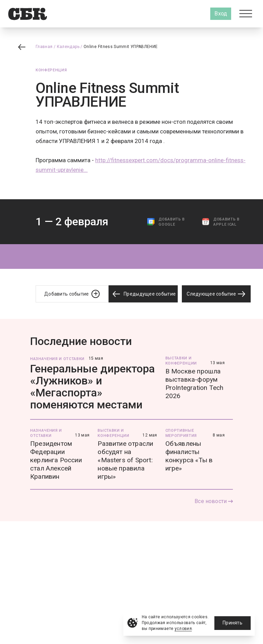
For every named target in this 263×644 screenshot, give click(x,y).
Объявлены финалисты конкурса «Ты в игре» (189, 456)
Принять (233, 623)
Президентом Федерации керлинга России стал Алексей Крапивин (56, 460)
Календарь (68, 47)
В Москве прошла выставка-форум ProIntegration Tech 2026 (195, 384)
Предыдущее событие (143, 294)
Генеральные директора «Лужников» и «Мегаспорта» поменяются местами (92, 387)
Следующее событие (216, 294)
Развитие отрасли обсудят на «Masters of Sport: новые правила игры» (125, 460)
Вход (221, 14)
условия (183, 629)
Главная (44, 47)
